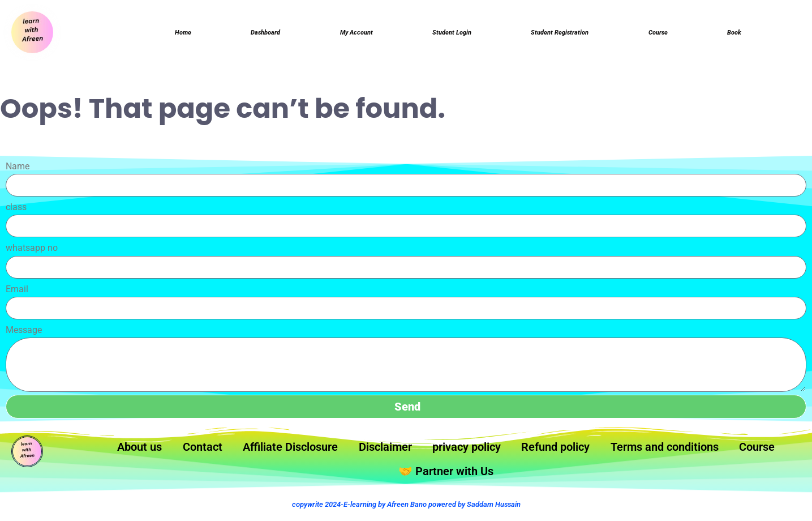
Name (18, 170)
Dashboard (264, 34)
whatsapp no (32, 251)
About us (149, 452)
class (16, 210)
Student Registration (561, 34)
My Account (356, 34)
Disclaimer (411, 452)
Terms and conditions (709, 452)
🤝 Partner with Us (477, 478)
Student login (452, 34)
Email (17, 292)
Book (735, 34)
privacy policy (498, 452)
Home (182, 34)
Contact (217, 452)
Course (660, 34)
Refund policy (593, 452)
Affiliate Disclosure (310, 452)
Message (24, 333)
